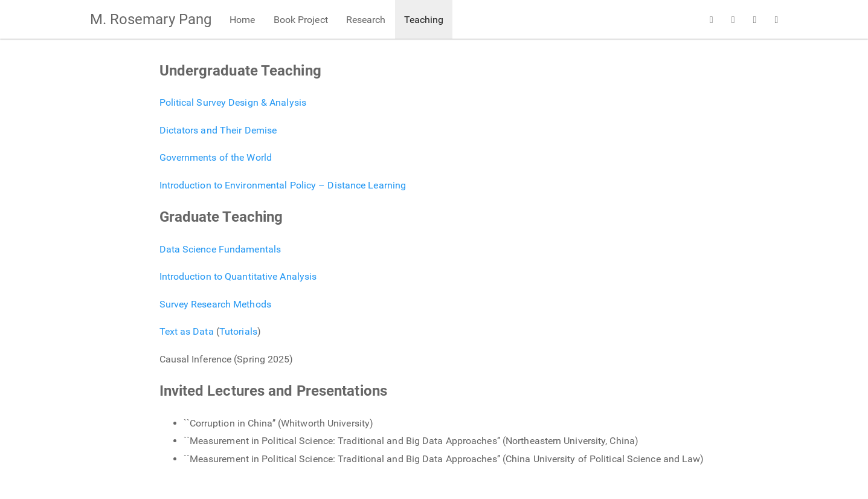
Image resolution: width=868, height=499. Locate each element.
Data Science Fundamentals (220, 249)
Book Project (301, 20)
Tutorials (238, 331)
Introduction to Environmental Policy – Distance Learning (283, 185)
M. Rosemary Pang (151, 19)
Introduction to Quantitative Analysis (238, 276)
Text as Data (187, 331)
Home (242, 20)
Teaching (424, 20)
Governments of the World (216, 157)
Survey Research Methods (215, 304)
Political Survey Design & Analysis (233, 102)
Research (366, 20)
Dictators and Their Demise (218, 130)
